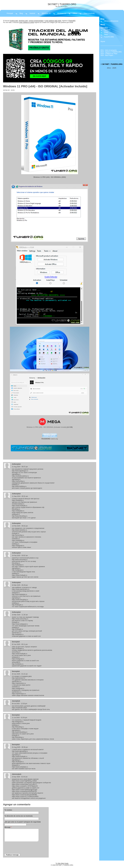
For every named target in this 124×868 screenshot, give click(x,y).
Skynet (103, 42)
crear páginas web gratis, (53, 21)
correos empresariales (36, 21)
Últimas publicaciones (111, 21)
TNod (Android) (89, 13)
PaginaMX (72, 21)
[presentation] (23, 847)
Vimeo (106, 32)
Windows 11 (62, 13)
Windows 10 (46, 13)
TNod (106, 35)
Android (32, 13)
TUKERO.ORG (109, 37)
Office (75, 13)
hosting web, (14, 21)
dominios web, (23, 21)
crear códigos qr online (27, 22)
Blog (21, 13)
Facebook (107, 30)
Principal (10, 13)
